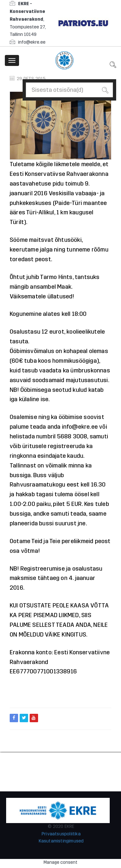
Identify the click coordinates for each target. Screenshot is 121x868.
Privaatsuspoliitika (61, 834)
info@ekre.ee (32, 42)
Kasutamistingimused (61, 841)
